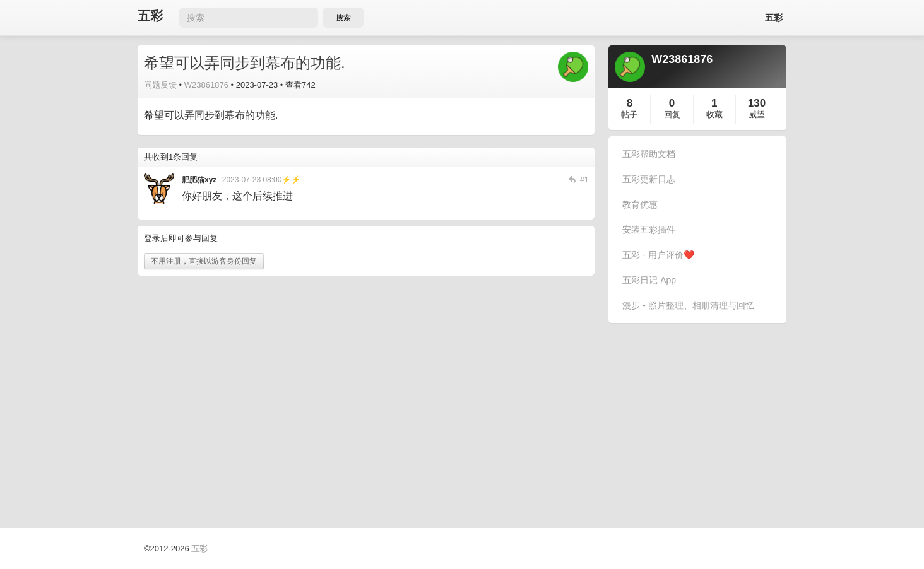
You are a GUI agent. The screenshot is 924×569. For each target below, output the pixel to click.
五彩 (150, 16)
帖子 (629, 114)
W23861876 (206, 85)
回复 (672, 114)
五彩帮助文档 (649, 154)
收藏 (714, 114)
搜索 (343, 18)
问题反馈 (160, 85)
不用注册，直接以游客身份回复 (204, 261)
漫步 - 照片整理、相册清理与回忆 (688, 305)
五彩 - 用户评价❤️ (658, 255)
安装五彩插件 (649, 230)
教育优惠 (640, 204)
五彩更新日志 (649, 179)
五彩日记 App (649, 280)
